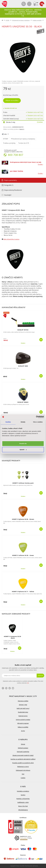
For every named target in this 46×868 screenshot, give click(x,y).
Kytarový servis (23, 716)
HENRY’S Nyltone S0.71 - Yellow (23, 592)
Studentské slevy (23, 712)
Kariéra (23, 795)
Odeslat (40, 676)
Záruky (23, 744)
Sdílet (5, 134)
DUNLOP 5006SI (23, 402)
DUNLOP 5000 (23, 366)
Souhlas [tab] (8, 422)
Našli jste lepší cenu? (23, 708)
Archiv (23, 731)
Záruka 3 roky (11, 122)
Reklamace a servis (23, 767)
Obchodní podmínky (23, 752)
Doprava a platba (23, 701)
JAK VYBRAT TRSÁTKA (17, 171)
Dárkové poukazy (23, 748)
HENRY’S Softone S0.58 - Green (23, 555)
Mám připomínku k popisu (11, 239)
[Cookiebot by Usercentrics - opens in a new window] (36, 417)
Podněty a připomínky (23, 799)
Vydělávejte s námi (23, 802)
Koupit (41, 340)
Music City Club (23, 806)
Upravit (23, 450)
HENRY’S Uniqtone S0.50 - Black (12, 637)
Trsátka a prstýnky (37, 20)
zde (28, 683)
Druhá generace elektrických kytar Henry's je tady (26, 162)
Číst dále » (40, 164)
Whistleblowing (23, 810)
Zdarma (40, 122)
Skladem (23, 343)
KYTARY (7, 20)
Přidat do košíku (12, 101)
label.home (2, 20)
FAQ (23, 774)
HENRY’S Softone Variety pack (23, 483)
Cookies (23, 778)
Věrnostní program (23, 723)
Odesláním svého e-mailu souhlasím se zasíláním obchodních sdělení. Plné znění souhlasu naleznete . (23, 682)
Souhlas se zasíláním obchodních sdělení (23, 759)
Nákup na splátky (23, 727)
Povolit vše (23, 444)
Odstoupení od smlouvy (23, 770)
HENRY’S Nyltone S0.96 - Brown (23, 519)
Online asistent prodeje (23, 720)
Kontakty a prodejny (23, 791)
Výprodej (6, 313)
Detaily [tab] (23, 422)
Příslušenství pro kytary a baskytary (21, 20)
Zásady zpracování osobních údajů (23, 755)
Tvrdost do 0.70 (24, 143)
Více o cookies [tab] (38, 422)
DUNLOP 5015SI (23, 330)
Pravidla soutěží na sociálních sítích (23, 763)
